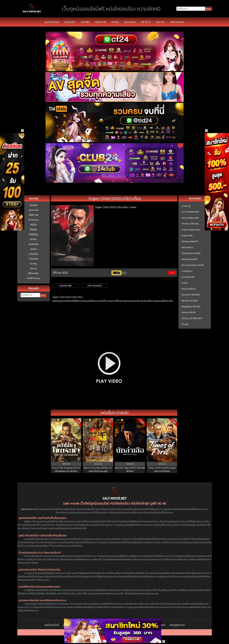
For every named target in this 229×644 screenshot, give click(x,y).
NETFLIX (146, 22)
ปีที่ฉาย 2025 (60, 273)
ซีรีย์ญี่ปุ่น (34, 234)
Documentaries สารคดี (193, 265)
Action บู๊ (186, 206)
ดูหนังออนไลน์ (52, 22)
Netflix (33, 239)
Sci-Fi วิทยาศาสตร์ (190, 212)
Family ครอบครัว (189, 259)
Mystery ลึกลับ (189, 312)
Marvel (34, 269)
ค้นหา (43, 295)
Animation (130, 22)
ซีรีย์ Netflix (33, 273)
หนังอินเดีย (33, 244)
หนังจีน (115, 22)
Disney (33, 264)
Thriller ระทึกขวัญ (190, 224)
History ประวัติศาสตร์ (192, 318)
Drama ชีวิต (187, 236)
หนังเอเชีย (34, 259)
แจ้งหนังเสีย (65, 285)
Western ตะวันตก (190, 301)
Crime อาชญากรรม (191, 230)
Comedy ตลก (188, 277)
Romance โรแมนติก (191, 295)
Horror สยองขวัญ (190, 218)
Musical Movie (189, 289)
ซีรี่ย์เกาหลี (34, 215)
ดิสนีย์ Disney (33, 278)
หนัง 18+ (160, 22)
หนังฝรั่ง (85, 22)
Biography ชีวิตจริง (191, 307)
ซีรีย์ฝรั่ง (33, 230)
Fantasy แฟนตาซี (190, 241)
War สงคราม (187, 248)
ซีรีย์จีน (33, 225)
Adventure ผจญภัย (191, 253)
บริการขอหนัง (177, 22)
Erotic (185, 283)
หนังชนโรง (70, 22)
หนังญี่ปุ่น (33, 254)
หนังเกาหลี (100, 22)
